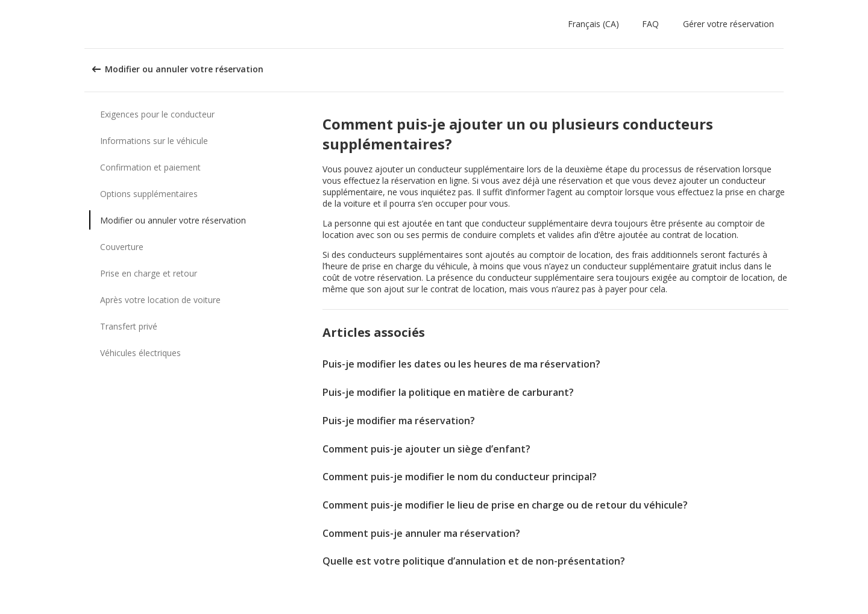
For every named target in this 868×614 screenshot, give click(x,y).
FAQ (650, 24)
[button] (596, 24)
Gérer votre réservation (728, 24)
